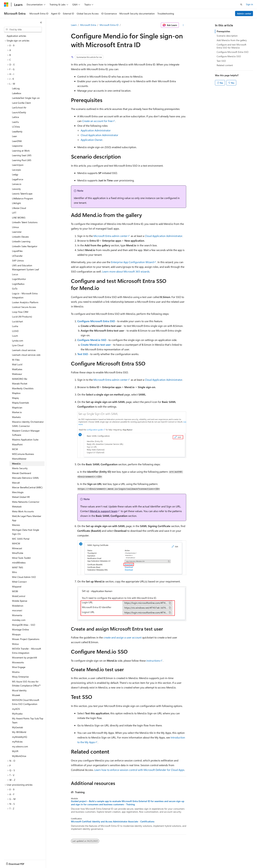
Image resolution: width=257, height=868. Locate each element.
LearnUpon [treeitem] (18, 165)
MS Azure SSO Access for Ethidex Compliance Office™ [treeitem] (26, 684)
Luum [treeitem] (15, 336)
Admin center (244, 14)
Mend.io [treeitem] (16, 464)
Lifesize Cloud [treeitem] (19, 208)
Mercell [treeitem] (16, 483)
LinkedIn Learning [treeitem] (21, 241)
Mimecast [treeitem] (17, 548)
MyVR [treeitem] (15, 751)
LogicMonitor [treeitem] (19, 279)
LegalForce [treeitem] (18, 179)
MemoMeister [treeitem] (19, 459)
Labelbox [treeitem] (17, 93)
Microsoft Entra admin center (110, 236)
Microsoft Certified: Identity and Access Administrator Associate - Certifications (113, 822)
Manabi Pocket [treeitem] (20, 383)
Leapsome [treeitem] (17, 146)
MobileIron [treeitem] (18, 606)
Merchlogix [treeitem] (18, 492)
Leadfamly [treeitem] (17, 131)
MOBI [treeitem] (15, 591)
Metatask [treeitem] (17, 506)
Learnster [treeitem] (17, 232)
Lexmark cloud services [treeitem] (24, 350)
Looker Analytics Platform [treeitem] (25, 302)
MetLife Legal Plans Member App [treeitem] (27, 518)
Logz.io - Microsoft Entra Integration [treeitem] (25, 295)
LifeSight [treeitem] (16, 203)
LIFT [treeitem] (14, 213)
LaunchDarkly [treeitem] (19, 112)
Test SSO (83, 354)
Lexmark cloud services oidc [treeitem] (26, 355)
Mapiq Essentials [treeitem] (21, 403)
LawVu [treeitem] (15, 122)
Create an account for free (97, 121)
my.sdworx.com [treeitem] (20, 746)
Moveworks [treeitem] (18, 662)
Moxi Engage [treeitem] (19, 667)
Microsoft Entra (88, 25)
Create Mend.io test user (96, 345)
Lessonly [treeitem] (16, 189)
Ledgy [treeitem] (15, 174)
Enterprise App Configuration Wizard (132, 262)
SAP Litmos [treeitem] (18, 261)
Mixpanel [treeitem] (17, 587)
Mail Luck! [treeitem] (17, 364)
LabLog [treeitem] (16, 88)
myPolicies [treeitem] (17, 742)
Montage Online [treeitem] (20, 629)
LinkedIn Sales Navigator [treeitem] (25, 246)
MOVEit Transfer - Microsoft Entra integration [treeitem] (27, 651)
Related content (225, 65)
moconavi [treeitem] (17, 610)
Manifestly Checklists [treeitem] (23, 388)
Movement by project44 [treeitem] (25, 658)
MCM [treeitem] (15, 449)
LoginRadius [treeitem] (18, 284)
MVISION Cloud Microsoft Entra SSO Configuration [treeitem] (26, 702)
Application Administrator (96, 130)
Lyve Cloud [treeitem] (18, 345)
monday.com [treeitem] (19, 620)
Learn (74, 25)
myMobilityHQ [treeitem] (20, 737)
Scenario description (227, 36)
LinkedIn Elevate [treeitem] (20, 237)
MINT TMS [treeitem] (18, 567)
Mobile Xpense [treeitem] (20, 601)
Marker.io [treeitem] (17, 412)
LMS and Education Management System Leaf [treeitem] (25, 267)
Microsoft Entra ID (109, 25)
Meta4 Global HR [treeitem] (21, 497)
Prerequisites (223, 31)
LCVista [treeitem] (16, 127)
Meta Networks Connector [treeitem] (26, 502)
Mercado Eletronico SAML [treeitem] (26, 478)
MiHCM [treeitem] (16, 543)
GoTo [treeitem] (15, 289)
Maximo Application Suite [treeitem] (25, 440)
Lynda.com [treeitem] (18, 341)
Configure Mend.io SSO (92, 340)
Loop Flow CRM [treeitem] (20, 312)
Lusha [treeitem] (15, 326)
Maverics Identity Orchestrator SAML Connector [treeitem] (28, 424)
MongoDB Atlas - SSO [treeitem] (24, 625)
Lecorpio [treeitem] (16, 170)
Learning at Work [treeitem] (21, 151)
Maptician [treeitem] (17, 407)
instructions (153, 661)
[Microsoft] (6, 5)
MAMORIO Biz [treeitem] (20, 379)
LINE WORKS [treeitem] (19, 218)
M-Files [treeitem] (16, 360)
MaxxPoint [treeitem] (17, 444)
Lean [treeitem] (14, 136)
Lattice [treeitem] (15, 117)
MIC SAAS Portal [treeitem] (21, 539)
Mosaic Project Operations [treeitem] (26, 639)
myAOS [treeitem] (16, 709)
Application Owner (92, 140)
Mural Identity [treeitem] (19, 690)
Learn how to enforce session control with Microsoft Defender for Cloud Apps (139, 770)
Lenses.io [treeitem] (17, 184)
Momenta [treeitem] (17, 615)
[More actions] (183, 25)
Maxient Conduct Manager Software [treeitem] (26, 433)
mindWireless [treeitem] (19, 563)
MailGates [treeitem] (17, 369)
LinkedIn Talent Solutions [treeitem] (25, 222)
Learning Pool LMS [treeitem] (22, 160)
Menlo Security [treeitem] (20, 468)
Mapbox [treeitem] (16, 393)
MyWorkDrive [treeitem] (19, 756)
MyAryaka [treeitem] (17, 714)
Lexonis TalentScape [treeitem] (22, 194)
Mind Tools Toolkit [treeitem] (21, 558)
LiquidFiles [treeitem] (17, 251)
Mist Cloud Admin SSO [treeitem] (24, 577)
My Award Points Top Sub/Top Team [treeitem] (28, 721)
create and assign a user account (122, 637)
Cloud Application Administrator (99, 135)
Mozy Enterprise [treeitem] (20, 677)
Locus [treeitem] (15, 274)
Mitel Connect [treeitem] (19, 582)
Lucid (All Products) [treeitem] (22, 317)
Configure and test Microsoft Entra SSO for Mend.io (231, 46)
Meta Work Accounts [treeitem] (23, 511)
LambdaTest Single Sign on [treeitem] (26, 98)
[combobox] (23, 30)
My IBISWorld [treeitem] (19, 732)
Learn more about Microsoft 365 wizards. (126, 271)
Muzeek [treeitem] (16, 695)
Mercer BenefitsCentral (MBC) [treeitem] (27, 487)
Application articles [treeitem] (16, 36)
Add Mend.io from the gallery (232, 40)
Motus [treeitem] (15, 644)
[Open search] (241, 5)
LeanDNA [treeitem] (17, 141)
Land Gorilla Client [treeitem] (21, 103)
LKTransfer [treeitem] (17, 256)
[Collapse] (41, 22)
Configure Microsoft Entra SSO (96, 321)
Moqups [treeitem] (16, 634)
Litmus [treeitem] (15, 227)
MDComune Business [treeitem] (23, 454)
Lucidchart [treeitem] (17, 321)
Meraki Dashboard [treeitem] (22, 473)
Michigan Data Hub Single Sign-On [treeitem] (26, 532)
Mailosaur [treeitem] (17, 374)
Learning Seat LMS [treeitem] (22, 155)
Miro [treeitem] (14, 572)
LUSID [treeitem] (15, 331)
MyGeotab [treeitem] (17, 727)
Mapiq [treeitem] (15, 398)
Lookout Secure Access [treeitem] (24, 307)
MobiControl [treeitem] (19, 596)
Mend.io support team (104, 511)
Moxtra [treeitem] (16, 672)
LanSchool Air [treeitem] (19, 107)
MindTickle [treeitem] (18, 553)
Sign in (249, 4)
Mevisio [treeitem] (16, 525)
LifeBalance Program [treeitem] (23, 198)
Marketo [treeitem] (16, 417)
